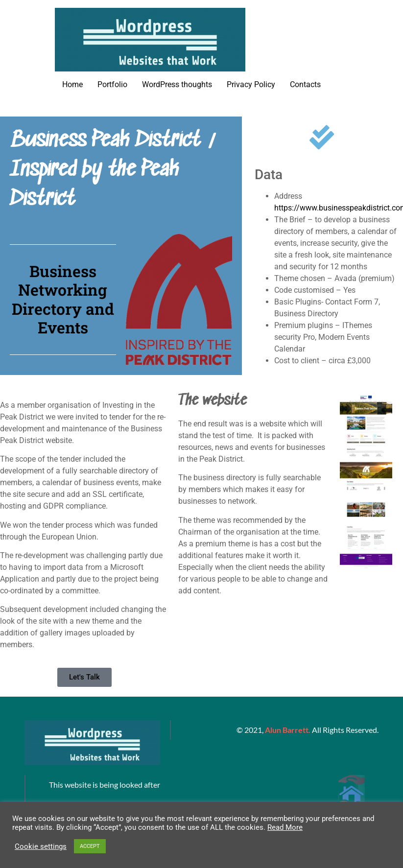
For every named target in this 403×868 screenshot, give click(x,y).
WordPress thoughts (177, 84)
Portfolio (112, 84)
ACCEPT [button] (90, 846)
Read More (285, 827)
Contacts (305, 84)
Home (72, 84)
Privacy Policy (251, 84)
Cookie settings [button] (41, 846)
